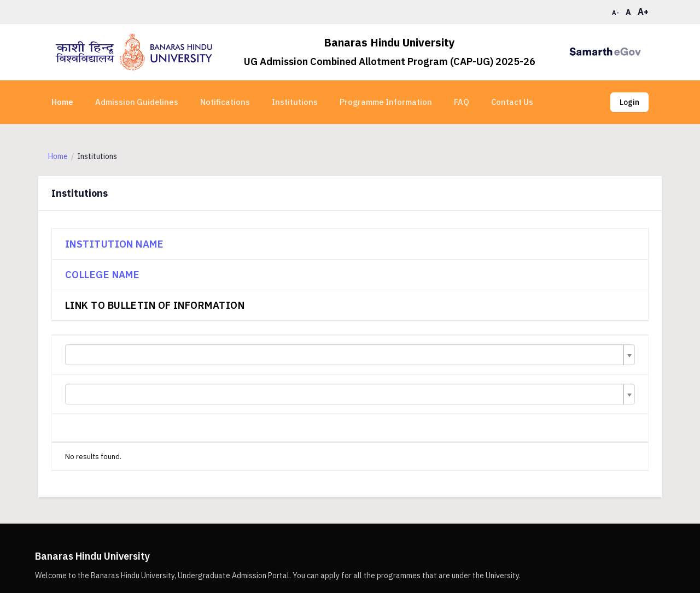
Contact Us (512, 102)
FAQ (462, 102)
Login (629, 102)
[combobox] (350, 355)
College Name (102, 275)
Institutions (295, 102)
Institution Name (114, 244)
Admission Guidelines (137, 102)
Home (62, 102)
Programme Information (386, 102)
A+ (643, 11)
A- (616, 13)
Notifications (225, 102)
